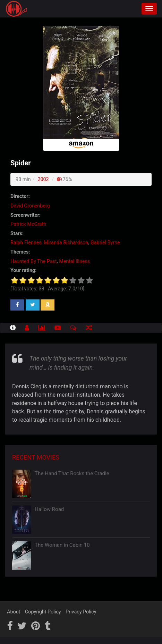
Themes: (20, 252)
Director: (20, 196)
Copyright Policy (43, 612)
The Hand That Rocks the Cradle (72, 473)
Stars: (17, 234)
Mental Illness (74, 261)
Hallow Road (49, 509)
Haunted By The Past (34, 261)
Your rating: (23, 270)
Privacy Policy (81, 612)
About (14, 612)
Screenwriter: (25, 215)
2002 (43, 179)
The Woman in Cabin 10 (62, 545)
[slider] (52, 280)
